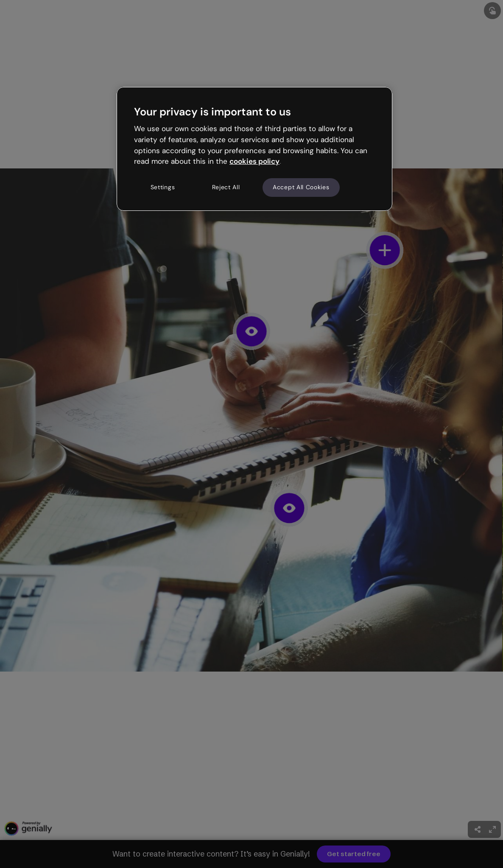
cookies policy (254, 161)
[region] (254, 149)
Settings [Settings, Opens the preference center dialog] (163, 187)
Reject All (226, 187)
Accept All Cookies (301, 187)
